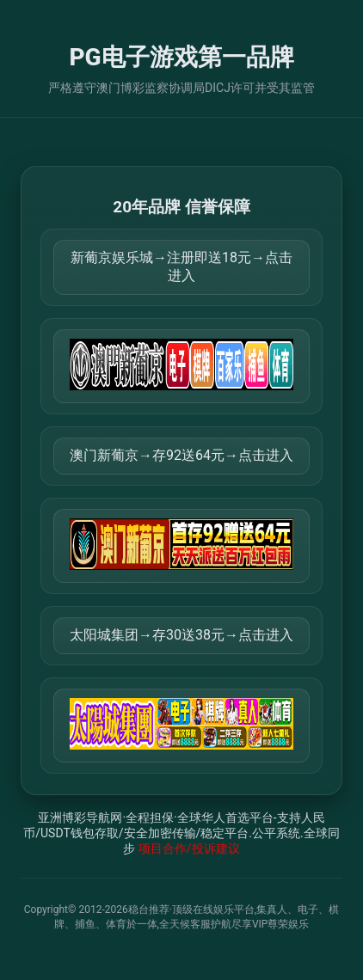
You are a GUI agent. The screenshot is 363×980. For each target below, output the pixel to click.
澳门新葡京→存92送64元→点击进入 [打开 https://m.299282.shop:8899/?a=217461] (181, 455)
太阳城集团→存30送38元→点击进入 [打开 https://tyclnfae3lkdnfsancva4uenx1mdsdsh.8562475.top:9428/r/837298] (181, 635)
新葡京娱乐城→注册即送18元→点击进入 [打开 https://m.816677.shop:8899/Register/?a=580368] (181, 266)
